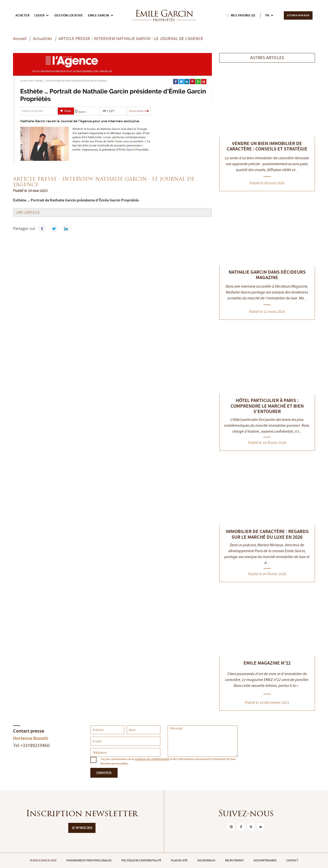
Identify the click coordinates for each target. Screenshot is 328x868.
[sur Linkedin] (261, 827)
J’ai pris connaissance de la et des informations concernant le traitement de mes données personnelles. (168, 761)
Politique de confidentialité (141, 860)
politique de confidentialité (152, 759)
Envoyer (104, 773)
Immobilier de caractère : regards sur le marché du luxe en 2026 (267, 534)
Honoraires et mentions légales (89, 860)
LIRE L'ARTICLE (28, 213)
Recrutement (234, 860)
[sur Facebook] (241, 827)
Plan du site (179, 860)
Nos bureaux (206, 860)
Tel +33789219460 (31, 745)
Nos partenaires (265, 860)
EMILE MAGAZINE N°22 (267, 663)
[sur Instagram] (231, 827)
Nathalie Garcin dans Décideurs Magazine (267, 275)
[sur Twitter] (251, 827)
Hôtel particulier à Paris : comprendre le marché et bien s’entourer (267, 406)
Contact (292, 860)
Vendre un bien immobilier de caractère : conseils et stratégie (267, 146)
